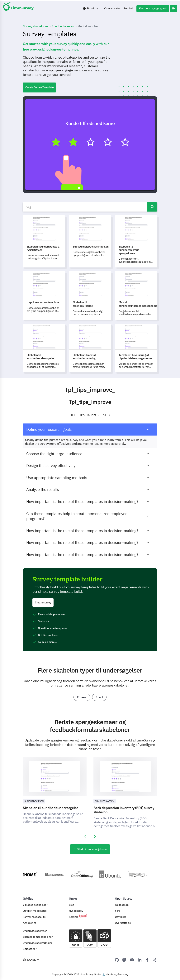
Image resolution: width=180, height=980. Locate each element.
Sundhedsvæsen (34, 801)
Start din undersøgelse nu (90, 849)
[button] (174, 9)
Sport (99, 697)
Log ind (128, 8)
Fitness (82, 697)
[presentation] (85, 836)
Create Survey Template (39, 87)
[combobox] (90, 207)
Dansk (91, 8)
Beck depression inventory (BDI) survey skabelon (124, 810)
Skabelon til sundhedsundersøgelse (51, 808)
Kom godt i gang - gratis (153, 8)
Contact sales (112, 8)
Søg (152, 207)
